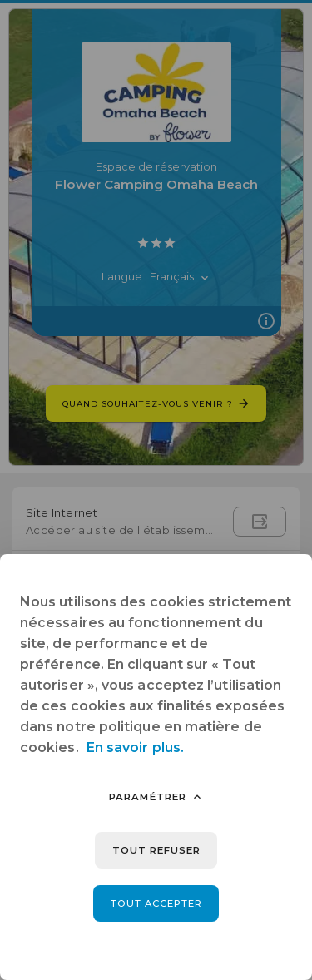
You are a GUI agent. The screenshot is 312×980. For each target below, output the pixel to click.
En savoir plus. (135, 747)
